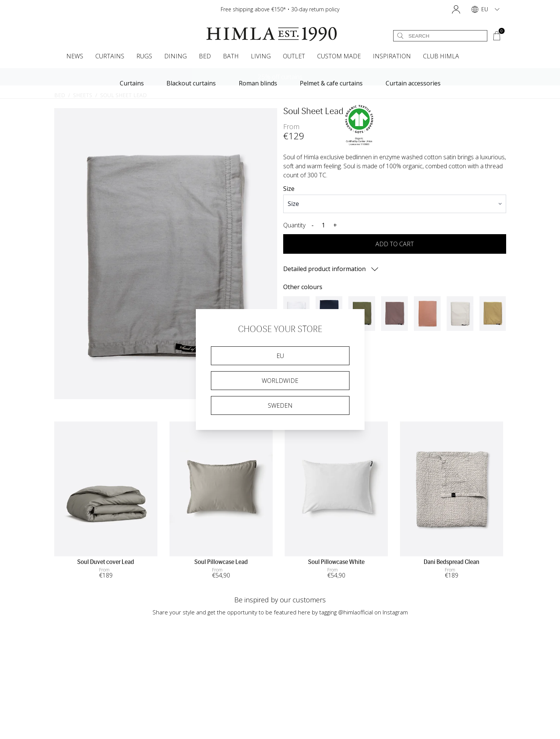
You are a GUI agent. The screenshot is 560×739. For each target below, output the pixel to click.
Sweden (280, 405)
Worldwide (280, 381)
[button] (456, 9)
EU (280, 356)
